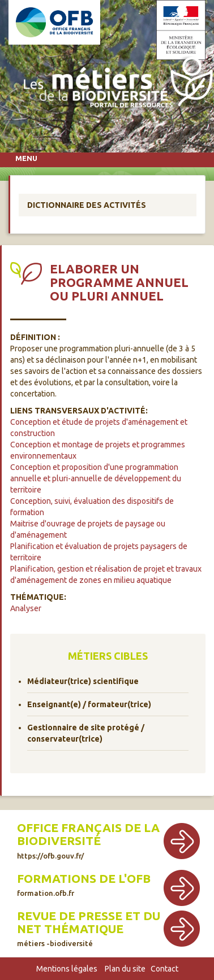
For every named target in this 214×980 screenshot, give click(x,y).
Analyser (26, 608)
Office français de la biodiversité (88, 840)
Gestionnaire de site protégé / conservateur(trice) (86, 733)
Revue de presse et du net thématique (89, 928)
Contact (164, 969)
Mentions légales (67, 969)
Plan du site (125, 969)
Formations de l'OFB (84, 885)
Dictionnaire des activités (87, 205)
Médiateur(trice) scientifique (83, 681)
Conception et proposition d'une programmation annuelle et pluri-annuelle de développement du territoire (96, 478)
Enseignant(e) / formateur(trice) (89, 704)
